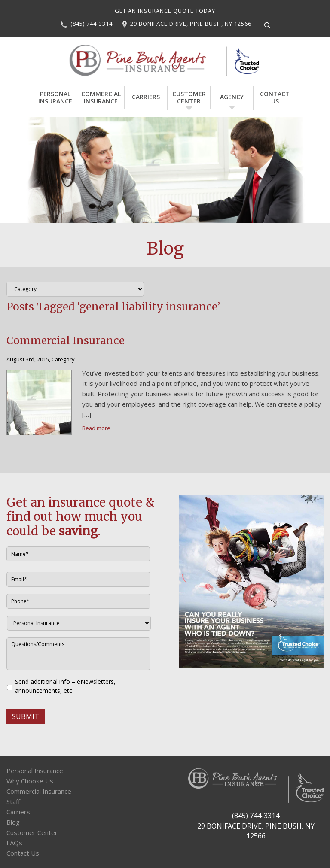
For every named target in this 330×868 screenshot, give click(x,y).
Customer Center (187, 97)
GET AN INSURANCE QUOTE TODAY (165, 11)
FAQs (14, 842)
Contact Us (273, 96)
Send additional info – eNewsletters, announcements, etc (65, 685)
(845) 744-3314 (92, 24)
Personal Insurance (58, 97)
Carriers (144, 96)
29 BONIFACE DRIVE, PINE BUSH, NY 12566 (191, 24)
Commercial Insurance (101, 97)
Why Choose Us (30, 780)
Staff (13, 801)
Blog (13, 821)
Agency (230, 96)
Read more (96, 427)
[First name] (78, 553)
